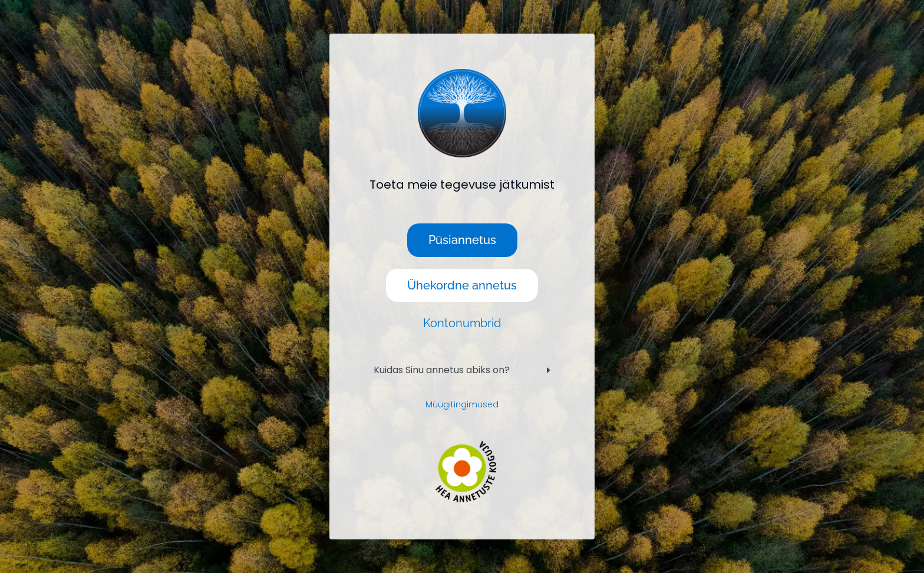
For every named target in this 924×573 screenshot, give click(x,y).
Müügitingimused (462, 404)
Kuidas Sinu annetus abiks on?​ (442, 370)
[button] (462, 371)
